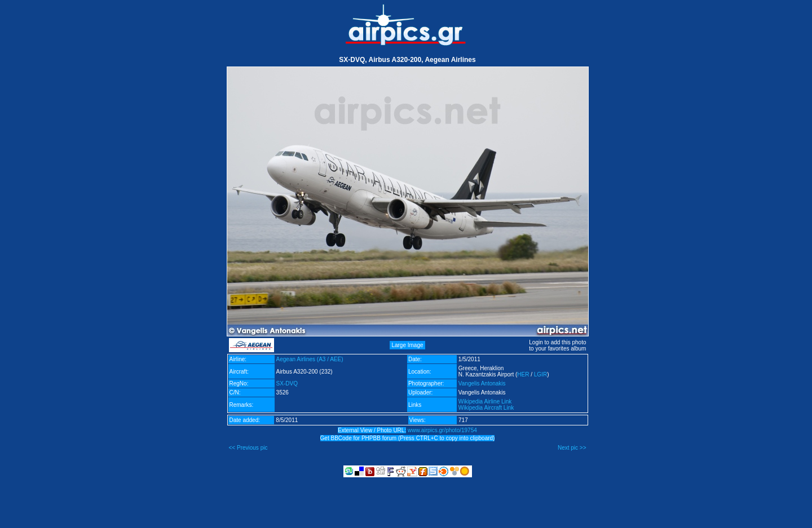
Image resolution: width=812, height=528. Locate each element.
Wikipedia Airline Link (485, 401)
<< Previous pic (248, 448)
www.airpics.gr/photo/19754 (442, 430)
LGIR (540, 374)
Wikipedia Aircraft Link (486, 408)
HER (523, 374)
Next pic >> (572, 448)
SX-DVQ (287, 383)
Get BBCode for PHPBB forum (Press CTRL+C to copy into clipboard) (408, 438)
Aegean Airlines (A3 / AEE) (310, 359)
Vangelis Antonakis (482, 383)
